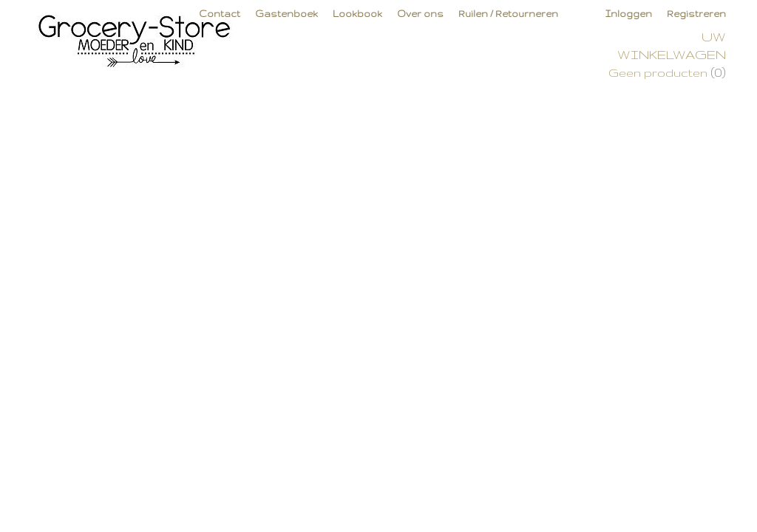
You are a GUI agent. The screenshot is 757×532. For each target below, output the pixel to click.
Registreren (696, 14)
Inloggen (629, 14)
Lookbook (357, 14)
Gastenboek (286, 14)
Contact (220, 14)
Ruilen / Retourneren (508, 14)
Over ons (420, 14)
